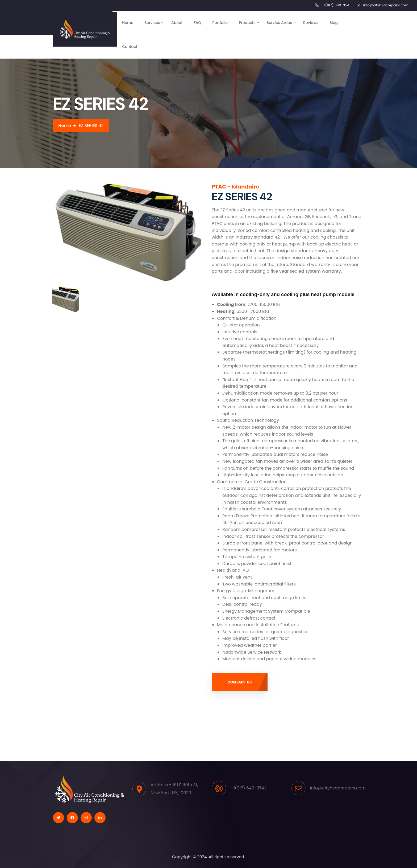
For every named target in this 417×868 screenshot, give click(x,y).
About (177, 23)
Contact (130, 47)
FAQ (197, 23)
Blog (334, 23)
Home (128, 23)
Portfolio (220, 23)
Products (247, 23)
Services (152, 23)
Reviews (311, 23)
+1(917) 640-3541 (336, 5)
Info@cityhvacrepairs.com (386, 5)
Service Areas (279, 23)
